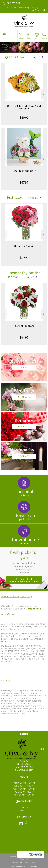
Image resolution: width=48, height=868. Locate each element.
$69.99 (24, 258)
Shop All (35, 58)
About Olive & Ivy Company (17, 596)
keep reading (34, 609)
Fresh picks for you (24, 562)
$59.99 (24, 118)
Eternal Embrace (24, 326)
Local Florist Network (19, 866)
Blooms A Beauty (24, 246)
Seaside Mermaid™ (24, 171)
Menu (4, 38)
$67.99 (24, 182)
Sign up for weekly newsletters (24, 580)
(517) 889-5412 (13, 3)
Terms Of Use (16, 863)
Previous (4, 94)
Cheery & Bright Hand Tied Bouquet (24, 107)
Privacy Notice (31, 863)
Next (44, 94)
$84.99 (24, 337)
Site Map (34, 866)
